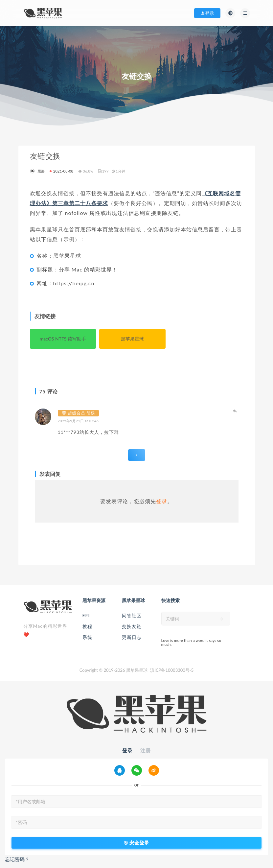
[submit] (222, 619)
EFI (86, 615)
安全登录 (137, 843)
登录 (162, 501)
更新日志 (132, 637)
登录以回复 (235, 411)
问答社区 (132, 615)
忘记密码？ (17, 859)
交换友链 (132, 626)
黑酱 (37, 171)
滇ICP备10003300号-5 (172, 670)
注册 (146, 750)
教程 (87, 626)
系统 (87, 637)
